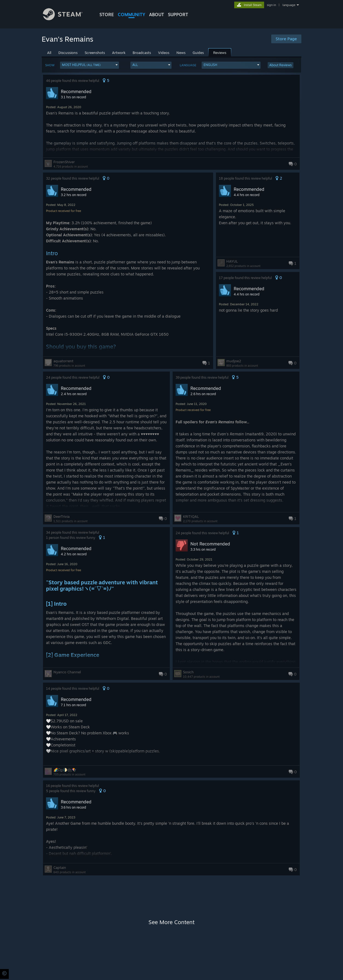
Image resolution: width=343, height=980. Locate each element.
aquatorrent (63, 361)
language (289, 5)
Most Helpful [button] (81, 65)
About (157, 15)
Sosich (188, 672)
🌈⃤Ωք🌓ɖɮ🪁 (65, 770)
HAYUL (232, 261)
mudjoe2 (234, 361)
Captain (60, 867)
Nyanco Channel (67, 672)
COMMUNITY (132, 15)
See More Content (171, 922)
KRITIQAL (191, 516)
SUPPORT (178, 15)
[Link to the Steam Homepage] (67, 19)
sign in (271, 5)
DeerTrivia (62, 516)
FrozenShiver (64, 162)
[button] (89, 65)
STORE (107, 15)
